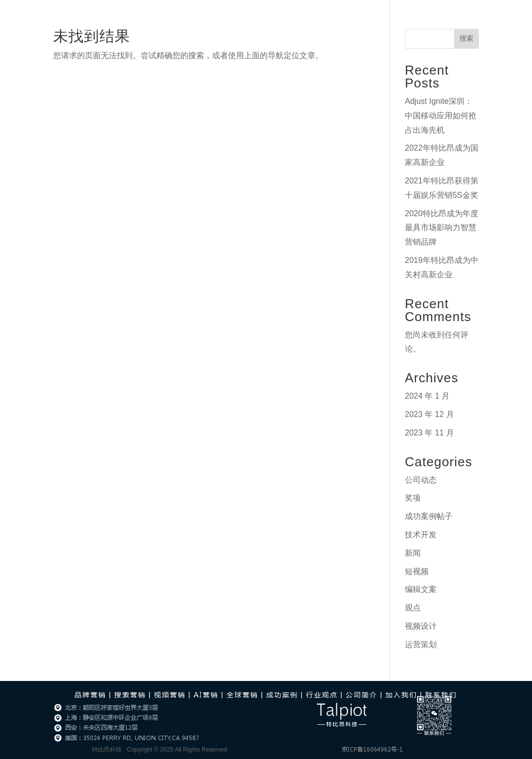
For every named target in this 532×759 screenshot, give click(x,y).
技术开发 (421, 535)
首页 (135, 21)
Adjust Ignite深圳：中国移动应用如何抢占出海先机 (441, 116)
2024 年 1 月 (427, 396)
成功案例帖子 (429, 516)
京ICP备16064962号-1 (372, 749)
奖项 (413, 498)
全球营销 (242, 694)
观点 (413, 608)
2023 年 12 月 (429, 414)
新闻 (413, 553)
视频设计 (421, 626)
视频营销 (170, 694)
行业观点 (268, 21)
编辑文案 (421, 589)
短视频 (417, 571)
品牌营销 (90, 694)
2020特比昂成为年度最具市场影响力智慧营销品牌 (442, 228)
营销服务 (169, 21)
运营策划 (421, 644)
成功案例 (310, 21)
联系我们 (449, 21)
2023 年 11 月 (429, 433)
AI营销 (219, 21)
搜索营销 (130, 694)
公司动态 (421, 480)
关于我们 (353, 21)
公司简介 (362, 694)
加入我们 (406, 21)
